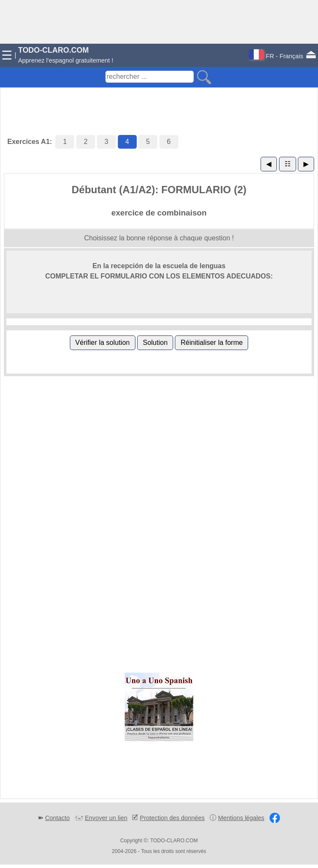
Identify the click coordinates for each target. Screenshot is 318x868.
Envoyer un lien (106, 818)
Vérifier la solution (103, 343)
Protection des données (172, 818)
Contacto (57, 818)
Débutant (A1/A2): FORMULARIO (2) (159, 190)
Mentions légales (241, 818)
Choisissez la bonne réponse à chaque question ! (159, 238)
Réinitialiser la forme (211, 343)
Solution (155, 343)
